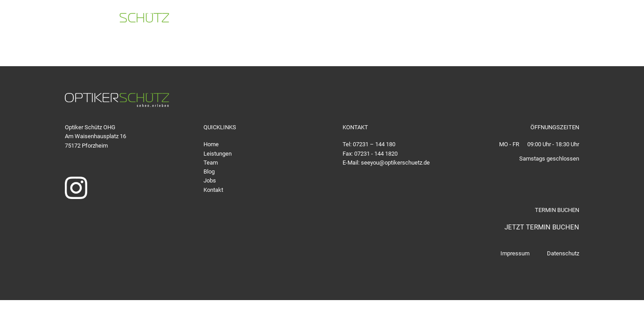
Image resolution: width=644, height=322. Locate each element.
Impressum (515, 253)
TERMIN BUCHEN (600, 20)
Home (211, 144)
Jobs (210, 180)
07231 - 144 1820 (376, 154)
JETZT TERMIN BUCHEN (542, 227)
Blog (209, 172)
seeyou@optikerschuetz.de (512, 20)
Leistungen (218, 154)
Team (211, 163)
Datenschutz (563, 253)
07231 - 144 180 (414, 20)
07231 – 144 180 (374, 144)
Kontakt (213, 190)
